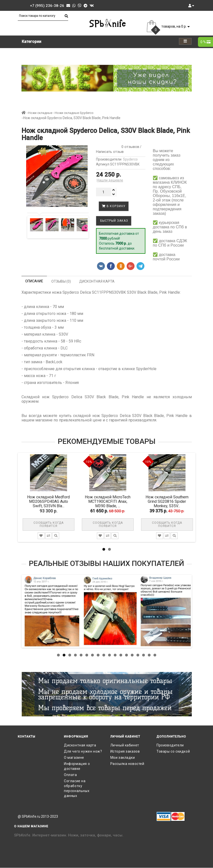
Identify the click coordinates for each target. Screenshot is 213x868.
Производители (170, 745)
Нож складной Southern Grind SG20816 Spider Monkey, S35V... (169, 501)
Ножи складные (40, 113)
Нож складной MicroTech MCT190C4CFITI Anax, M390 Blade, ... (110, 501)
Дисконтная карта (80, 745)
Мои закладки (123, 758)
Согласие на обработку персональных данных (77, 788)
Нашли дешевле (110, 180)
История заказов (125, 751)
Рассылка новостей (127, 764)
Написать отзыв (110, 152)
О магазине (74, 758)
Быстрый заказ (114, 221)
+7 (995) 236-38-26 (47, 6)
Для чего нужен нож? (83, 751)
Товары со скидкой (173, 751)
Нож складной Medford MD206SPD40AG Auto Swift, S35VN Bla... (51, 501)
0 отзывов (129, 147)
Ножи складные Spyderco (74, 113)
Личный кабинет (125, 745)
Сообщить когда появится (51, 524)
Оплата (70, 775)
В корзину (114, 206)
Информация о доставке (77, 766)
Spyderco (130, 159)
